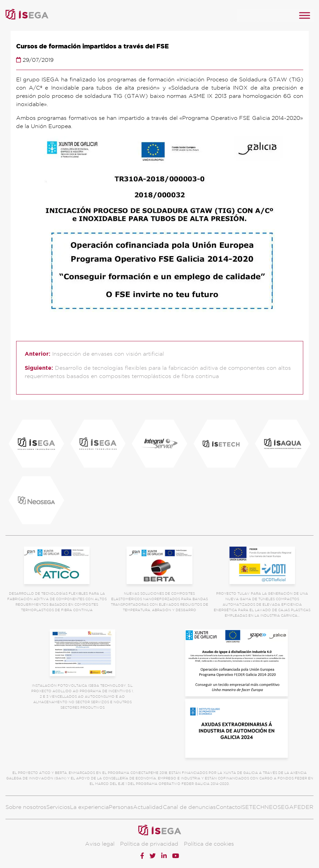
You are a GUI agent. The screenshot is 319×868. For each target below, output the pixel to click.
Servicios (58, 807)
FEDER (304, 807)
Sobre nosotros (26, 807)
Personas (121, 807)
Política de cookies (209, 844)
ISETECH (252, 807)
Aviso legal (100, 844)
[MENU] (305, 15)
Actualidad (148, 807)
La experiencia (89, 807)
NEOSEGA (279, 807)
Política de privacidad (149, 844)
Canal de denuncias (189, 807)
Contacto (228, 807)
